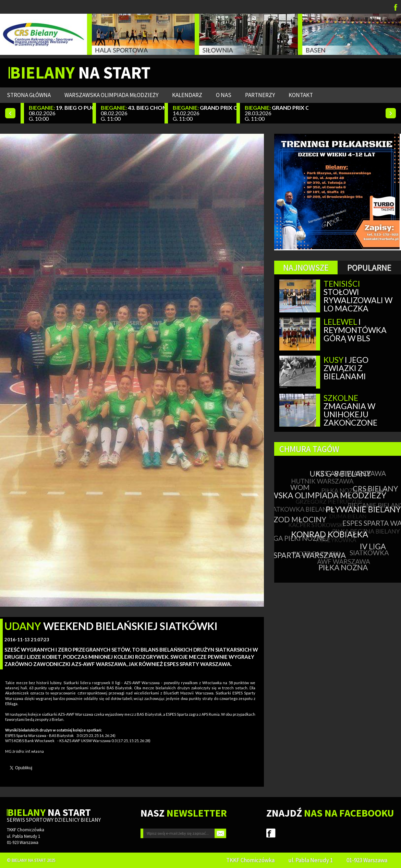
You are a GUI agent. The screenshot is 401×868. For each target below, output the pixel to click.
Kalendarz (187, 95)
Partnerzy (260, 95)
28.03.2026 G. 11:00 (277, 113)
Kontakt (301, 95)
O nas (224, 95)
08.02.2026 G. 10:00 (61, 113)
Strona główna (29, 95)
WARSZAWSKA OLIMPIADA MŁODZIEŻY (111, 95)
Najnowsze (306, 267)
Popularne (369, 267)
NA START (80, 73)
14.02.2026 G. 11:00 (205, 113)
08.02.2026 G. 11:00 (133, 113)
